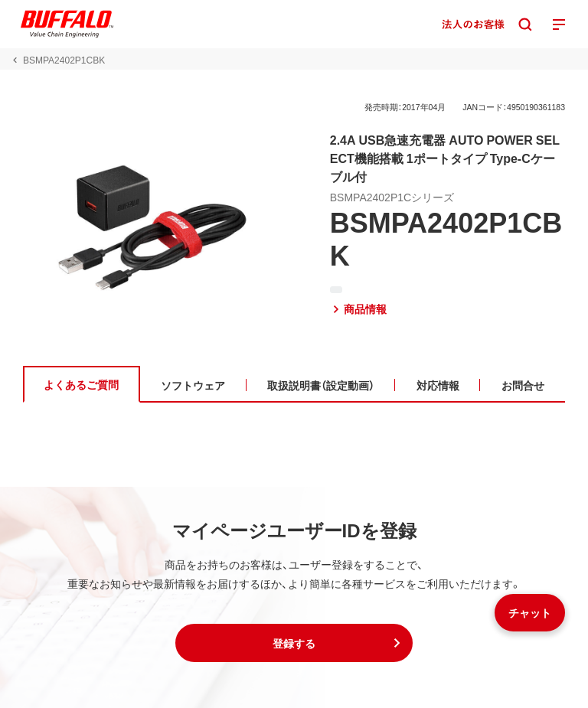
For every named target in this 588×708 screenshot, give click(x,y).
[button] (294, 643)
